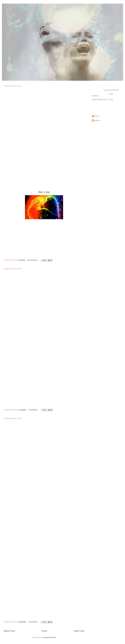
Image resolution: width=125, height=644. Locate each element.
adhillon (97, 120)
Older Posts (79, 631)
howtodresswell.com (111, 90)
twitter (111, 94)
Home (44, 631)
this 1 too (44, 192)
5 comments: (33, 622)
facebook (95, 96)
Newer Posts (9, 631)
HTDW (97, 116)
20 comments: (32, 260)
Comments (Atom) (49, 637)
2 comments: (33, 410)
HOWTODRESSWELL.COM (102, 100)
